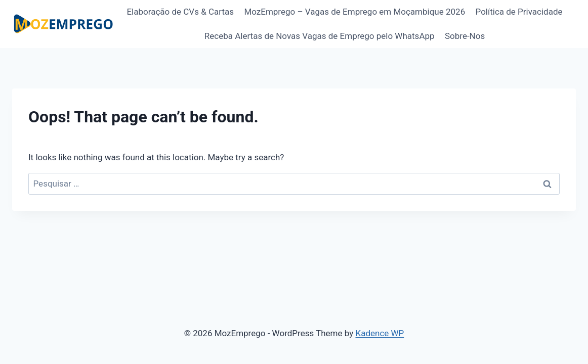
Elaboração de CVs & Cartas (180, 12)
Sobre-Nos (465, 36)
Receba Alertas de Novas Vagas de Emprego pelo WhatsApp (320, 36)
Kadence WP (380, 333)
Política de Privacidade (519, 12)
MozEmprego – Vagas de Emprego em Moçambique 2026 (354, 12)
